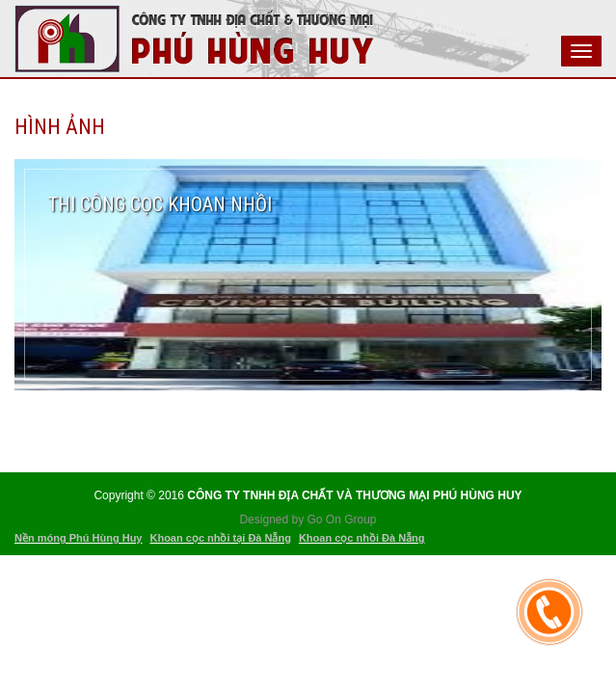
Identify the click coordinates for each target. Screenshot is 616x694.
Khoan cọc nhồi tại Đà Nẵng (220, 538)
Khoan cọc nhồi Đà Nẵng (362, 538)
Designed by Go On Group (308, 520)
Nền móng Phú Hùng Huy (78, 538)
